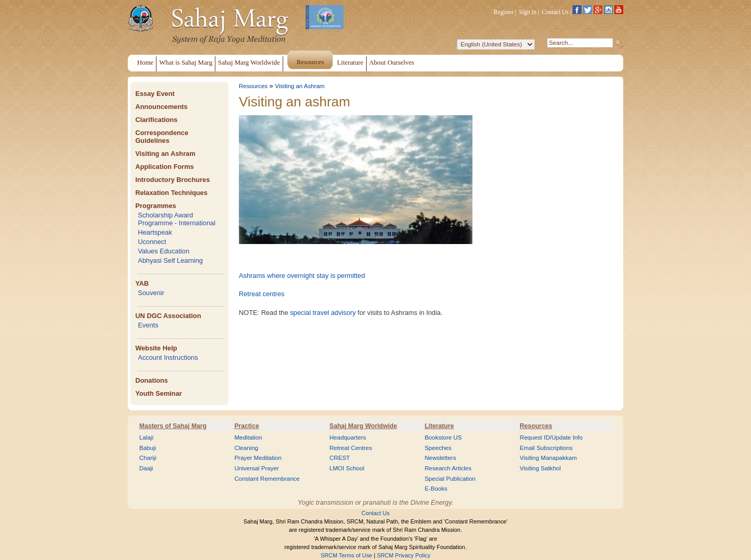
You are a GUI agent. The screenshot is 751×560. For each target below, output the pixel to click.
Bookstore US (443, 437)
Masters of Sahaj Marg (173, 426)
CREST (340, 458)
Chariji (148, 458)
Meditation (248, 437)
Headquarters (348, 437)
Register (504, 12)
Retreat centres (262, 294)
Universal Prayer (256, 468)
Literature (439, 426)
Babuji (148, 448)
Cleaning (246, 448)
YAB (142, 283)
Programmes (155, 206)
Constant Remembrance (267, 479)
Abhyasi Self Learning (170, 260)
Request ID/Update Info (552, 437)
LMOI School (347, 468)
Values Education (163, 251)
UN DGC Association (168, 316)
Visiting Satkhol (541, 468)
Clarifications (156, 120)
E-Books (436, 489)
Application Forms (164, 167)
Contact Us (555, 12)
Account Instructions (168, 357)
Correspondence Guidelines (162, 137)
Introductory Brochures (172, 180)
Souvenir (151, 293)
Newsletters (440, 458)
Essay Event (155, 94)
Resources (253, 86)
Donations (152, 380)
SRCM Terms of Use (347, 555)
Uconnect (152, 242)
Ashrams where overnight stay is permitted (302, 276)
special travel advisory (323, 313)
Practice (246, 426)
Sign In (528, 12)
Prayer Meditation (258, 458)
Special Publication (450, 479)
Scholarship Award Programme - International (177, 219)
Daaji (146, 468)
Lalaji (146, 437)
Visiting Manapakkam (549, 458)
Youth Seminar (158, 393)
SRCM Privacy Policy (404, 555)
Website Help (156, 348)
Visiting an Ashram (165, 154)
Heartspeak (155, 232)
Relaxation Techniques (171, 193)
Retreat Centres (351, 448)
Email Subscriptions (546, 448)
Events (148, 325)
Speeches (438, 448)
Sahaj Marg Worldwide (363, 426)
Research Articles (448, 468)
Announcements (161, 107)
